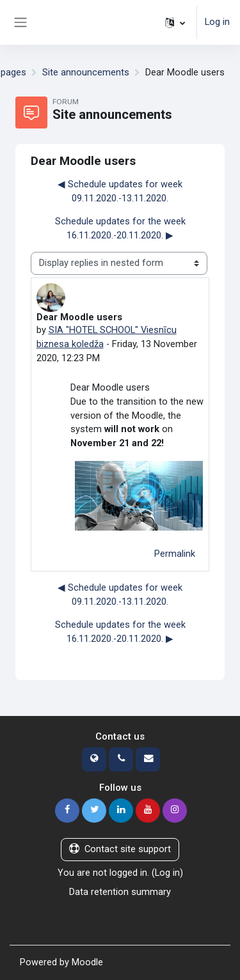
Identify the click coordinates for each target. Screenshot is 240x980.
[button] (175, 22)
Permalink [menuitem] (175, 554)
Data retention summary (120, 892)
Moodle (87, 962)
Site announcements (86, 72)
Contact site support (120, 849)
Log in (217, 22)
